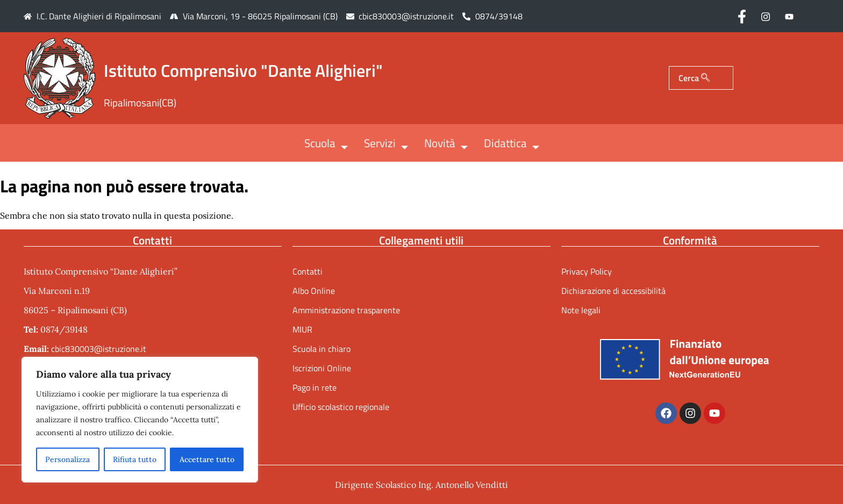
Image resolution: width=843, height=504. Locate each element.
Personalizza (67, 459)
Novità (446, 144)
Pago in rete (315, 387)
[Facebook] (742, 16)
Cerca (694, 78)
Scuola (326, 144)
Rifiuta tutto (135, 459)
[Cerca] (705, 78)
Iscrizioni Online (322, 368)
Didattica (512, 144)
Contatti (308, 271)
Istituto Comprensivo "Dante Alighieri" (243, 70)
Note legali (581, 310)
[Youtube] (789, 16)
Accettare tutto (207, 459)
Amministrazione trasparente (346, 310)
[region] (140, 420)
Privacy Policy (587, 271)
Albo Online (314, 291)
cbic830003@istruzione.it (406, 16)
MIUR (302, 329)
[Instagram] (766, 16)
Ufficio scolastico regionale (341, 407)
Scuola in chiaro (322, 349)
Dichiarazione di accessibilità (613, 291)
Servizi (386, 144)
